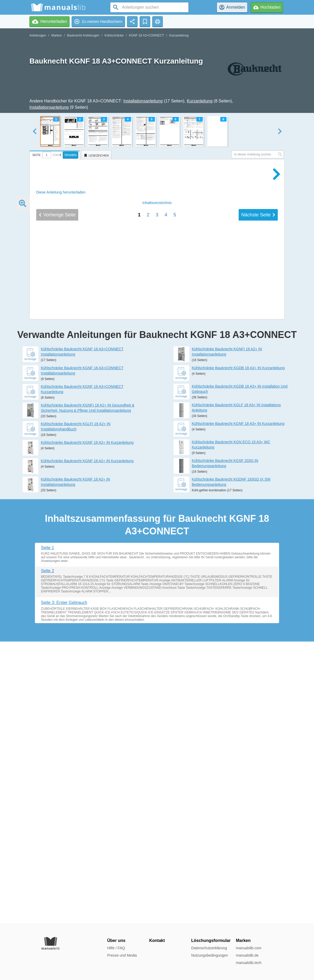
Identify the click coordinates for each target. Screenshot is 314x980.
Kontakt (157, 940)
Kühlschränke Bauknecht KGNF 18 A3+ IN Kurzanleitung (238, 705)
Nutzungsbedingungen (210, 955)
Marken (56, 35)
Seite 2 (48, 853)
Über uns (116, 940)
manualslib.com (248, 948)
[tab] (55, 154)
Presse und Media (122, 955)
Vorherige (57, 567)
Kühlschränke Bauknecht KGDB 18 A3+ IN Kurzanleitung (238, 650)
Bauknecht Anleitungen (83, 35)
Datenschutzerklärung (209, 948)
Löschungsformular (211, 940)
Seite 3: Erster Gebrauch (64, 884)
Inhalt (157, 555)
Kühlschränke (114, 35)
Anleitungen (38, 35)
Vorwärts (70, 155)
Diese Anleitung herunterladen (61, 192)
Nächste (258, 567)
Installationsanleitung (143, 101)
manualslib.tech (248, 963)
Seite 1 (48, 829)
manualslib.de (247, 955)
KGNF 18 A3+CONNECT (146, 35)
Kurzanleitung (179, 35)
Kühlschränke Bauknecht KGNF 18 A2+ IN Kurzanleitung (87, 724)
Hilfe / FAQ (116, 948)
